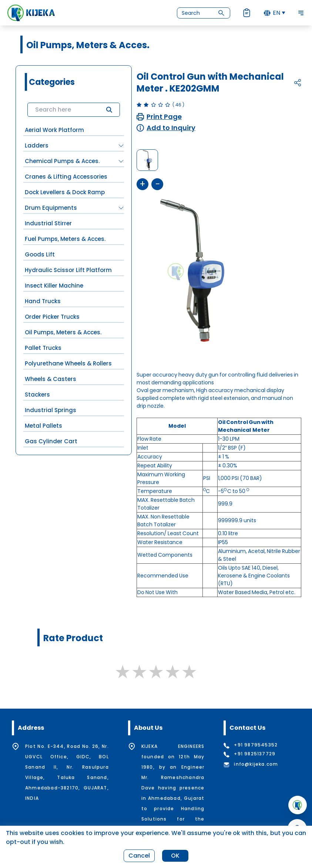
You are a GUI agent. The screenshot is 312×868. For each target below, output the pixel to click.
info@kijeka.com (256, 764)
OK (175, 856)
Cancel (139, 856)
